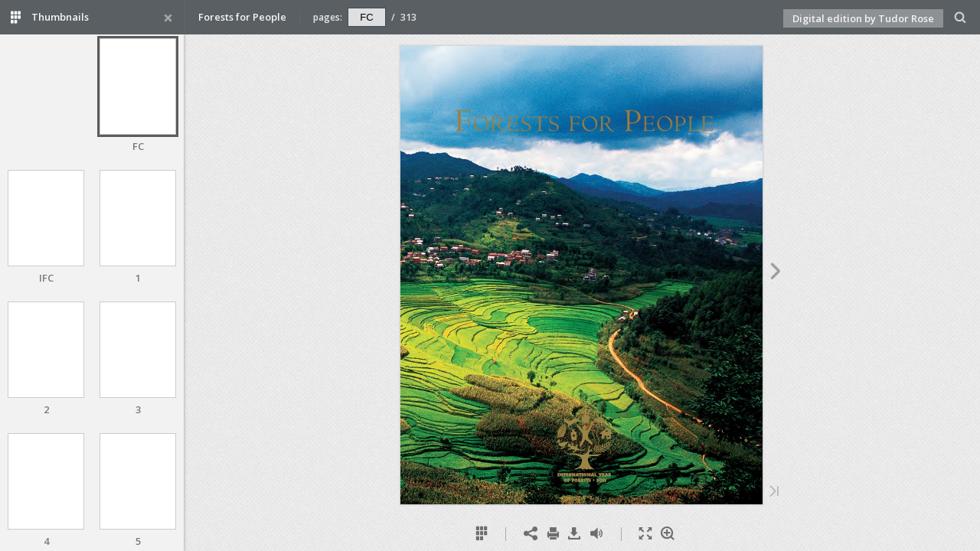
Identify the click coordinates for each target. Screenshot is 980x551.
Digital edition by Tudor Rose (863, 18)
